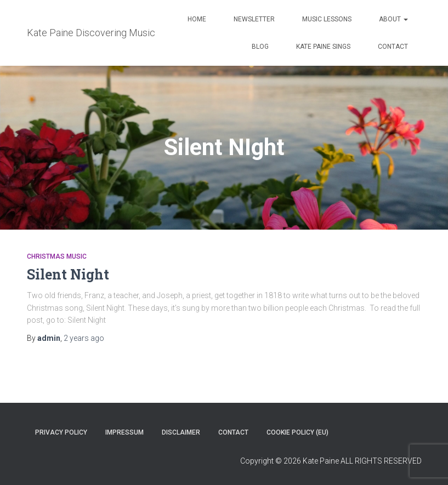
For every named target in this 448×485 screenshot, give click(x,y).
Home (197, 19)
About (393, 19)
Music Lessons (327, 19)
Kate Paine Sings (323, 47)
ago (84, 338)
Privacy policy (61, 432)
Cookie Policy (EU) (297, 432)
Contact (393, 47)
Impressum (124, 432)
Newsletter (254, 19)
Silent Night (68, 274)
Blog (260, 47)
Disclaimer (181, 432)
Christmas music (57, 256)
